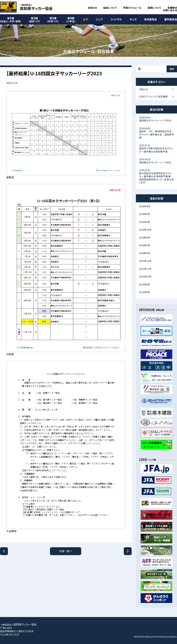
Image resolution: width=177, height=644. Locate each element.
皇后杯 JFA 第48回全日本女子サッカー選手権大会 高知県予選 (156, 133)
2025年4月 (145, 222)
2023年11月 (145, 269)
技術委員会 (150, 19)
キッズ (133, 19)
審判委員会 (171, 19)
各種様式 (172, 8)
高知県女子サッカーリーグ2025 (156, 161)
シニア (99, 19)
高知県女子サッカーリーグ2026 (156, 119)
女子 (85, 19)
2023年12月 (145, 261)
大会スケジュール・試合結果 (153, 96)
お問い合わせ (170, 10)
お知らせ (92, 8)
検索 (172, 69)
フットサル (116, 19)
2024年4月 (145, 253)
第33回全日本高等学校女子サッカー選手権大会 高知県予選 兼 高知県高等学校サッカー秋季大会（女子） (156, 176)
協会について (110, 8)
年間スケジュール (132, 8)
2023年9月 (145, 284)
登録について (154, 8)
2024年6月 (145, 237)
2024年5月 (145, 245)
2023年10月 (145, 276)
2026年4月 (145, 206)
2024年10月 (145, 230)
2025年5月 (145, 214)
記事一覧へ (66, 551)
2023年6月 (145, 292)
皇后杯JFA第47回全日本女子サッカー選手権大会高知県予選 (156, 148)
